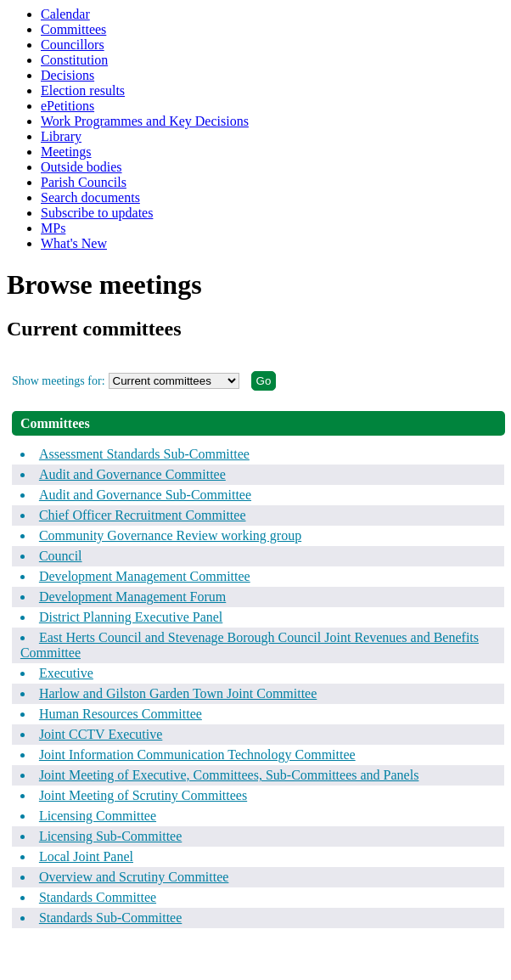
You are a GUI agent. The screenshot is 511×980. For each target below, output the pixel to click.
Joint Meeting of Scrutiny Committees (143, 795)
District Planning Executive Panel (131, 617)
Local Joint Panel (86, 856)
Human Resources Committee (121, 714)
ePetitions (67, 106)
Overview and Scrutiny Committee (134, 877)
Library (61, 136)
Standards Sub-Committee (110, 918)
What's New (74, 243)
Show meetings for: (59, 381)
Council (61, 556)
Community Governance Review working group (170, 535)
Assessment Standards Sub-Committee (144, 454)
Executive (66, 673)
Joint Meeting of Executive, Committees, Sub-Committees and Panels (229, 775)
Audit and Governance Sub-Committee (145, 495)
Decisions (67, 75)
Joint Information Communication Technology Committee (197, 755)
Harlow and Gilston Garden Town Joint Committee (178, 693)
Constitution (74, 60)
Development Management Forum (132, 597)
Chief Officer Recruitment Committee (143, 515)
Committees (73, 29)
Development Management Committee (145, 576)
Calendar (65, 14)
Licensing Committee (98, 816)
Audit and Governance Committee (132, 474)
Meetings (66, 152)
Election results (83, 90)
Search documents (90, 197)
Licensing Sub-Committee (110, 836)
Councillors (73, 45)
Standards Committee (98, 897)
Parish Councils (84, 182)
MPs (53, 228)
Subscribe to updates (97, 213)
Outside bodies (81, 167)
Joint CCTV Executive (101, 734)
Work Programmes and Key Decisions (145, 121)
